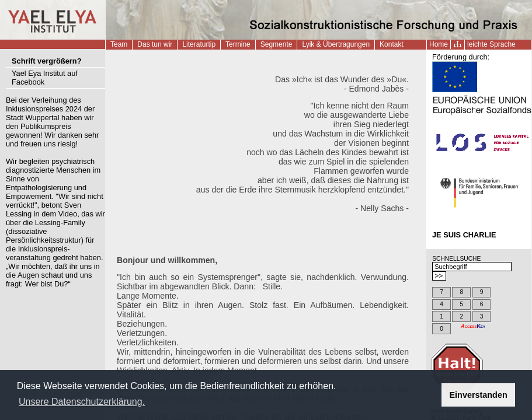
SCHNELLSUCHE (456, 259)
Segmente (277, 44)
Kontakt (392, 44)
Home (439, 44)
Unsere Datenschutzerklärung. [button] (82, 402)
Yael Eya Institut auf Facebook (45, 78)
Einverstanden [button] (479, 395)
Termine (238, 44)
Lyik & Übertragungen (336, 44)
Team (119, 44)
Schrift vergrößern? (46, 61)
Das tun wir (155, 44)
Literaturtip (199, 44)
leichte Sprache (491, 44)
